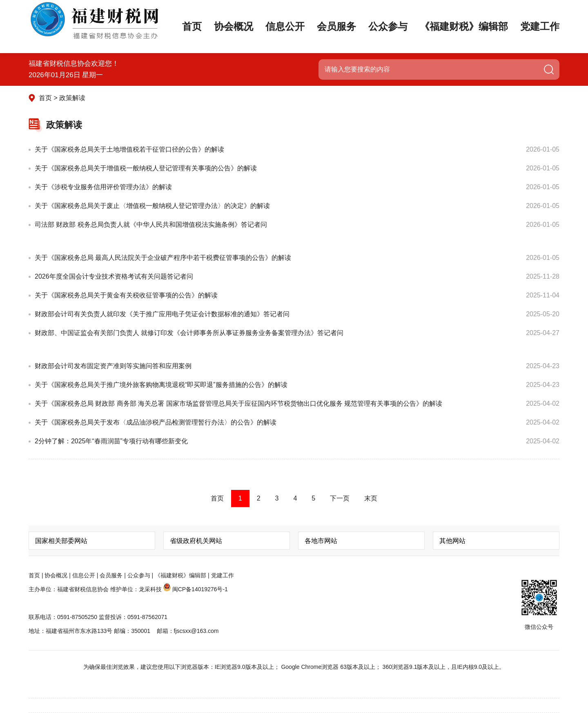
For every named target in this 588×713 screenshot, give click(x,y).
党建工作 (540, 26)
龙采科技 (150, 589)
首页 (192, 26)
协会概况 (234, 26)
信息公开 (285, 37)
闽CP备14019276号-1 (200, 589)
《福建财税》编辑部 (464, 26)
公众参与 (388, 37)
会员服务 (336, 37)
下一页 (340, 498)
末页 (371, 498)
